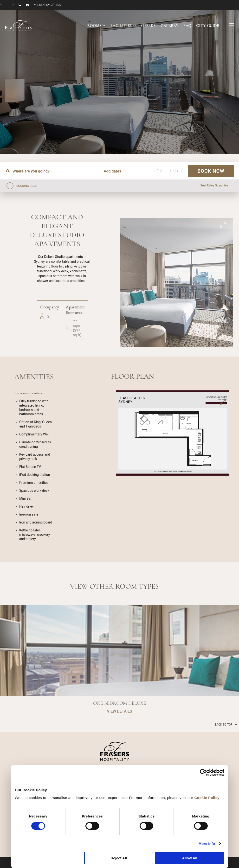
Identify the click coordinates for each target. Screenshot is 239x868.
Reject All (119, 858)
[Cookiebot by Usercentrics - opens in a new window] (203, 772)
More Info (207, 844)
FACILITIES (121, 26)
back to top (226, 724)
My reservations (47, 5)
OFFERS (148, 26)
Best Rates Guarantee (214, 185)
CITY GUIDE (208, 26)
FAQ (187, 26)
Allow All (190, 858)
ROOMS (94, 26)
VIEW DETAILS (119, 726)
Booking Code (27, 186)
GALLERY (170, 26)
